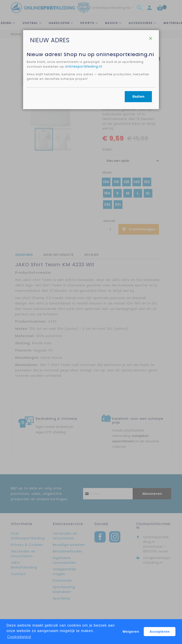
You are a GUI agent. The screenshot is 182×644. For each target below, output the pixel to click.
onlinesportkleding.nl (86, 101)
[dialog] (91, 322)
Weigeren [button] (131, 632)
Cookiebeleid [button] (19, 637)
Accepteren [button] (160, 632)
